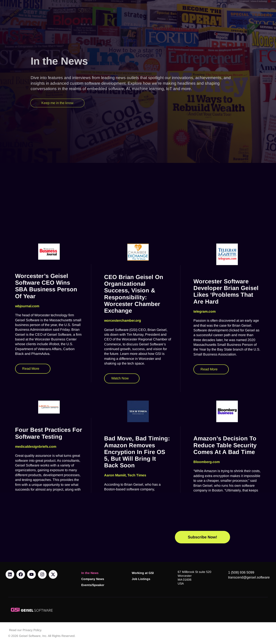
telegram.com (205, 442)
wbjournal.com (27, 437)
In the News (90, 573)
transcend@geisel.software (249, 577)
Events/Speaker (93, 585)
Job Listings (141, 579)
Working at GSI (143, 573)
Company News (93, 579)
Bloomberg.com (207, 592)
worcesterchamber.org (123, 451)
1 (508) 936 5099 (241, 572)
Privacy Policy (32, 630)
